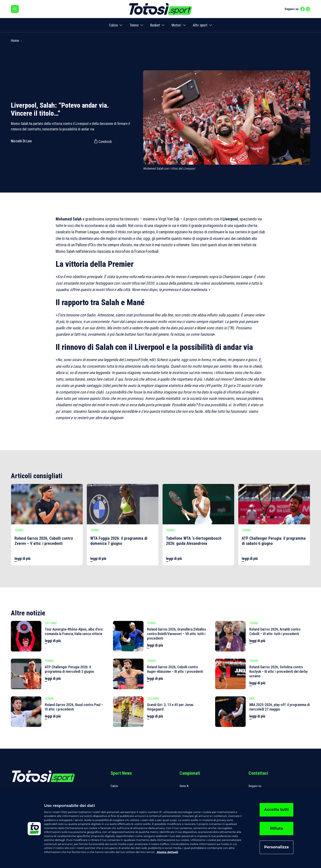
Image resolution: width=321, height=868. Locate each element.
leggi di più (23, 559)
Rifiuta (276, 828)
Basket (155, 25)
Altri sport (200, 25)
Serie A (184, 786)
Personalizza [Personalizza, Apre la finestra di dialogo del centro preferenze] (276, 847)
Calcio (114, 25)
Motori (176, 25)
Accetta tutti (276, 810)
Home (15, 41)
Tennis (134, 25)
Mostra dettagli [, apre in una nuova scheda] (167, 852)
